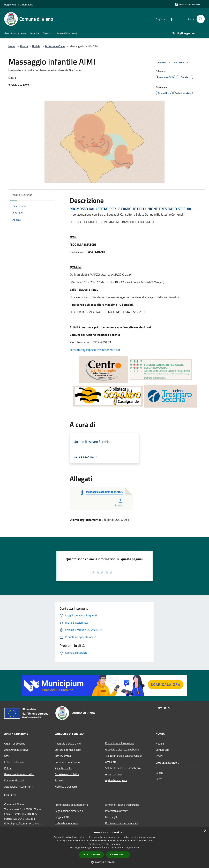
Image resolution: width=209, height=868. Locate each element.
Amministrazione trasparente (122, 805)
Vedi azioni (181, 63)
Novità (24, 46)
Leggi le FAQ (62, 817)
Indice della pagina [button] (22, 195)
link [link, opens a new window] (137, 847)
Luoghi (160, 773)
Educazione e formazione (120, 743)
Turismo (59, 780)
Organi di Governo (15, 743)
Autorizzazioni (113, 774)
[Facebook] (170, 19)
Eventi (159, 779)
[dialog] (104, 848)
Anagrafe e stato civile (68, 743)
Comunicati (162, 750)
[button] (104, 862)
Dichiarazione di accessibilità (122, 823)
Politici (8, 768)
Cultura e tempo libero (68, 750)
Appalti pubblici (64, 768)
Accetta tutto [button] (91, 855)
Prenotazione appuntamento (71, 805)
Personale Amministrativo (19, 774)
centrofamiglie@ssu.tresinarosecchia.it (95, 350)
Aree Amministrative (16, 750)
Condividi (164, 63)
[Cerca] (201, 19)
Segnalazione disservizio (69, 811)
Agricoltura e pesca (116, 780)
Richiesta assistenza (66, 823)
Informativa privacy (116, 811)
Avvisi (159, 756)
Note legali (111, 817)
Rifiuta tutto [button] (118, 854)
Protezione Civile (55, 46)
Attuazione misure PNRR (19, 787)
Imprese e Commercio (67, 762)
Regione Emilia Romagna (19, 4)
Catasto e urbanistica (67, 774)
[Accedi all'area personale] (188, 5)
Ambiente (111, 762)
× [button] (205, 831)
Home (12, 46)
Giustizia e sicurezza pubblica (122, 749)
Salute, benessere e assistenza (123, 768)
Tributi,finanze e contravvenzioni (124, 756)
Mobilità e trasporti (66, 787)
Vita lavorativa (63, 756)
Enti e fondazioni (14, 762)
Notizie (36, 46)
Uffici (7, 756)
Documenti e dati (14, 780)
